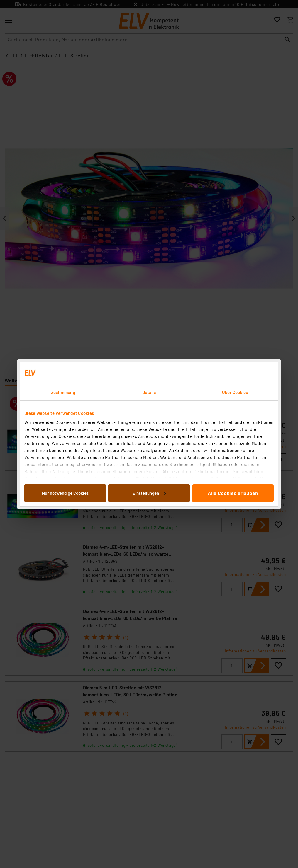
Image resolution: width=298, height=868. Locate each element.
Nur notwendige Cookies (65, 493)
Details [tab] (149, 392)
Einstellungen (149, 493)
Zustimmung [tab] (63, 392)
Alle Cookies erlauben (233, 493)
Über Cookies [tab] (235, 392)
